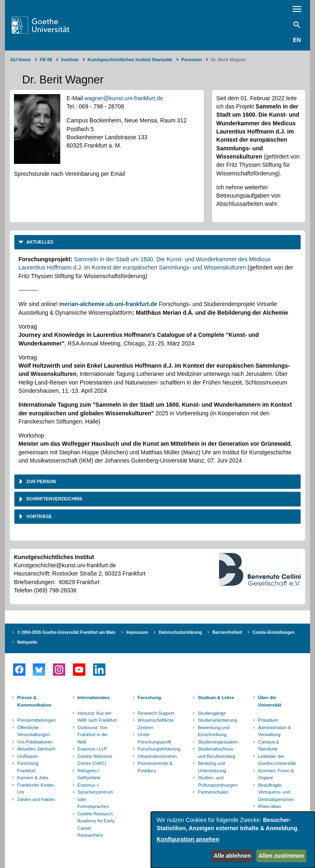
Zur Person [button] (40, 481)
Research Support (156, 713)
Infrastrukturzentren (157, 756)
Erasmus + (88, 785)
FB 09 (46, 60)
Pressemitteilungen (37, 720)
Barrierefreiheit (227, 632)
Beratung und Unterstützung (212, 767)
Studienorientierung (217, 720)
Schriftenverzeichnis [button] (54, 499)
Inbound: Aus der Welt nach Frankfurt (97, 717)
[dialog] (233, 840)
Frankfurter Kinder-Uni (36, 789)
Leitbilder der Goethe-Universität (277, 760)
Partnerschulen (213, 792)
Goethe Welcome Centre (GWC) (95, 760)
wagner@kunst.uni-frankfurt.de (124, 98)
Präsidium (268, 720)
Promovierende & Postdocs (155, 767)
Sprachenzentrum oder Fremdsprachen (95, 799)
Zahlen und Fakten (36, 799)
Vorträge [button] (38, 516)
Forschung (150, 698)
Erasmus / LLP (92, 749)
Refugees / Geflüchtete (89, 774)
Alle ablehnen (232, 856)
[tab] (157, 242)
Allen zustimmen (281, 856)
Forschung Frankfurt (28, 767)
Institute (70, 60)
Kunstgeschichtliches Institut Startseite (130, 60)
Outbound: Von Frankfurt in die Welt (92, 735)
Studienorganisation (218, 742)
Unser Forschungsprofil (154, 738)
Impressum (137, 632)
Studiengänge (212, 713)
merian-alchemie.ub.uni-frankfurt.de (108, 304)
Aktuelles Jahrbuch (36, 749)
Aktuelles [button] (39, 242)
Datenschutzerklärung (180, 632)
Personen (192, 60)
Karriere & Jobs (33, 778)
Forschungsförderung (158, 749)
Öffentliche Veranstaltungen (34, 731)
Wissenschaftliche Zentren (156, 724)
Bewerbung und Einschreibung (213, 731)
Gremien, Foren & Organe (276, 774)
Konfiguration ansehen (188, 839)
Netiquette (27, 642)
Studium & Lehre (216, 698)
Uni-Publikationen (35, 742)
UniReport (27, 756)
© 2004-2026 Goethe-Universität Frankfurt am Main (66, 632)
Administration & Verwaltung (274, 731)
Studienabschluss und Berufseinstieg (216, 753)
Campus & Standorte (268, 746)
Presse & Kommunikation (34, 701)
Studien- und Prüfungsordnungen (218, 781)
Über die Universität (270, 701)
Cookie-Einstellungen (274, 632)
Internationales (94, 698)
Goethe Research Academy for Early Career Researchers (96, 825)
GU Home (21, 60)
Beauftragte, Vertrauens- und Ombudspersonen (276, 792)
